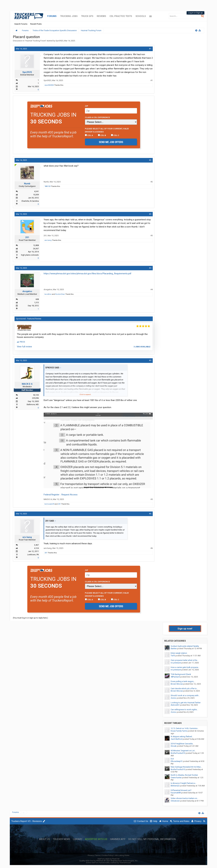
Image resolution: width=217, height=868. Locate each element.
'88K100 (47, 186)
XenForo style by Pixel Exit (108, 859)
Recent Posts (36, 24)
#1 (150, 49)
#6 (150, 514)
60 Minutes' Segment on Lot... (183, 751)
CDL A (89, 135)
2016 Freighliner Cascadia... (182, 744)
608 (37, 299)
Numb (27, 184)
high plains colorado (30, 255)
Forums (52, 16)
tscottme (48, 294)
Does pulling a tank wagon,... (183, 681)
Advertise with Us (96, 839)
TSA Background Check (181, 674)
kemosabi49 (49, 504)
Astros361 (175, 705)
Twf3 (173, 656)
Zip (87, 106)
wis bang (48, 240)
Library (78, 839)
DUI (172, 759)
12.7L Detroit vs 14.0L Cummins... (185, 728)
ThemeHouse (125, 863)
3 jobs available (142, 347)
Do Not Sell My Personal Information (152, 839)
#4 (150, 268)
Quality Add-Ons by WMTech (109, 861)
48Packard (175, 677)
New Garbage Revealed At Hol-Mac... (186, 767)
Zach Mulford (176, 739)
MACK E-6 (27, 384)
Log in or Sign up (195, 13)
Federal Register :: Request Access (61, 495)
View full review (24, 347)
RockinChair (60, 294)
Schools (141, 16)
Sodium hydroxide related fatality (185, 646)
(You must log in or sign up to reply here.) (30, 618)
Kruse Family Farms (179, 731)
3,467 (36, 545)
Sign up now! (185, 629)
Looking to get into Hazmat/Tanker (186, 703)
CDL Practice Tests (121, 16)
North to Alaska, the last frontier (184, 775)
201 (27, 237)
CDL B (102, 135)
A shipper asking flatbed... (182, 736)
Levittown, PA (33, 555)
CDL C (115, 135)
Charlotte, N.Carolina (30, 201)
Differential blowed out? (181, 790)
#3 (150, 214)
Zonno (174, 698)
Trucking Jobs (69, 16)
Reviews (101, 16)
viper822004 (49, 85)
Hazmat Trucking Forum (36, 41)
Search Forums (21, 24)
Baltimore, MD (33, 404)
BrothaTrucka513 (178, 753)
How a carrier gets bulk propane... (185, 667)
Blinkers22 (175, 786)
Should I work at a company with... (185, 695)
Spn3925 (59, 41)
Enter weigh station (179, 653)
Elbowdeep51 (177, 761)
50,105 (36, 395)
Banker (174, 648)
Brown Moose (177, 684)
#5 (150, 360)
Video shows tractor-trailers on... (185, 798)
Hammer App (118, 839)
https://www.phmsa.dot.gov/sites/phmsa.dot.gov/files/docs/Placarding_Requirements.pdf (87, 274)
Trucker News (61, 839)
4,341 (36, 191)
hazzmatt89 (176, 793)
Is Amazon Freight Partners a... (184, 783)
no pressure (176, 663)
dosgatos (27, 291)
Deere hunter (176, 778)
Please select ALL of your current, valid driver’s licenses (107, 130)
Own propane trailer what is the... (185, 660)
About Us (45, 839)
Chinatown (175, 801)
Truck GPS (87, 16)
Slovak (174, 746)
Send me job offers (111, 142)
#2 (150, 160)
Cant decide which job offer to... (184, 688)
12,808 (36, 245)
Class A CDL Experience (97, 117)
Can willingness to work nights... (184, 710)
